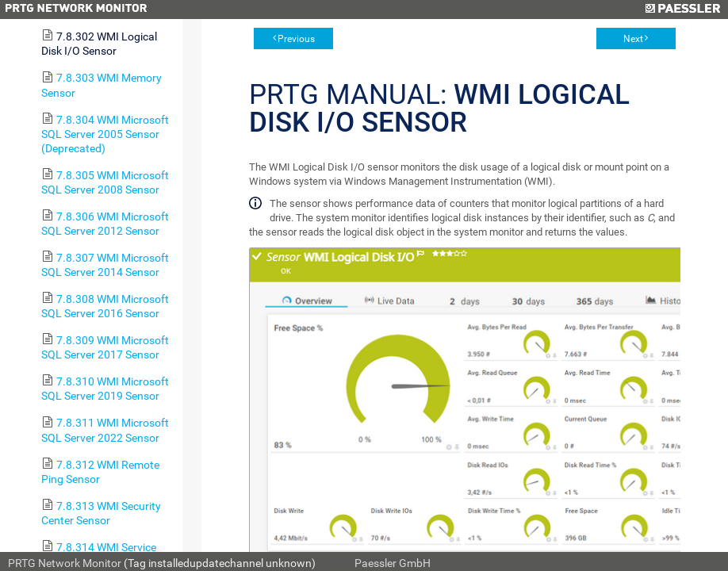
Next (633, 39)
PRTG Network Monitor (65, 563)
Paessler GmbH (393, 563)
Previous (296, 39)
